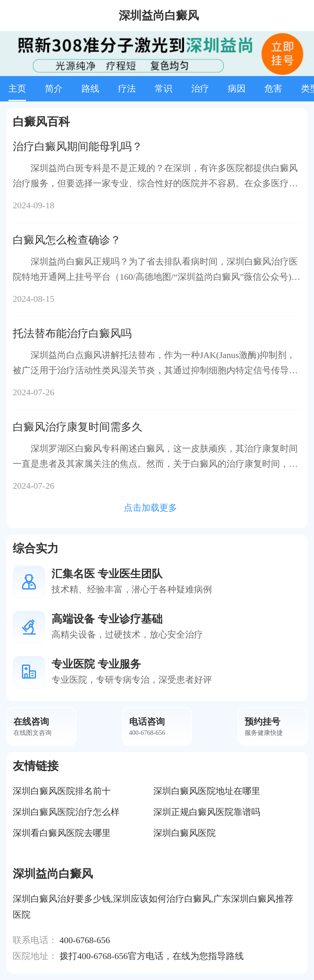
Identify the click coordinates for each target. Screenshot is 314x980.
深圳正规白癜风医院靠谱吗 (207, 812)
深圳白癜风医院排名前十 (62, 791)
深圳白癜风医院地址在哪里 (207, 791)
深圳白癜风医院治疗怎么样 (66, 812)
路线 (90, 89)
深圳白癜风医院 (185, 833)
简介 (54, 89)
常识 (164, 89)
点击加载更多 (150, 508)
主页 (17, 89)
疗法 (127, 89)
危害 (273, 89)
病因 (237, 89)
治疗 (200, 89)
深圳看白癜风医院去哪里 (62, 833)
